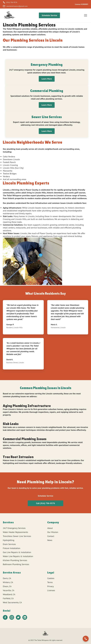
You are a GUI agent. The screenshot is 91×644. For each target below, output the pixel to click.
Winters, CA (8, 582)
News (50, 540)
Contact (51, 536)
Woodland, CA (9, 594)
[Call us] (86, 639)
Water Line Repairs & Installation (18, 556)
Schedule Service (49, 15)
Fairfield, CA (8, 598)
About (50, 528)
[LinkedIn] (25, 617)
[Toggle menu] (86, 15)
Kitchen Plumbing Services (15, 560)
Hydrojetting (9, 540)
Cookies (51, 578)
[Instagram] (12, 617)
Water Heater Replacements (15, 532)
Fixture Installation (12, 548)
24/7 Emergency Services (14, 528)
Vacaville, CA (9, 590)
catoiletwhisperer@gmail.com (15, 6)
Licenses (51, 590)
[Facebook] (5, 617)
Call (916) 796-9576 (46, 503)
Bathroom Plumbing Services (16, 564)
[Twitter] (18, 617)
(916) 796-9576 (10, 2)
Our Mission (53, 532)
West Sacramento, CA (12, 602)
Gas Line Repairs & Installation (17, 552)
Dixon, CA (7, 586)
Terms (50, 582)
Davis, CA (7, 578)
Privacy (50, 586)
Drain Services (9, 544)
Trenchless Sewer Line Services (17, 536)
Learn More (47, 79)
